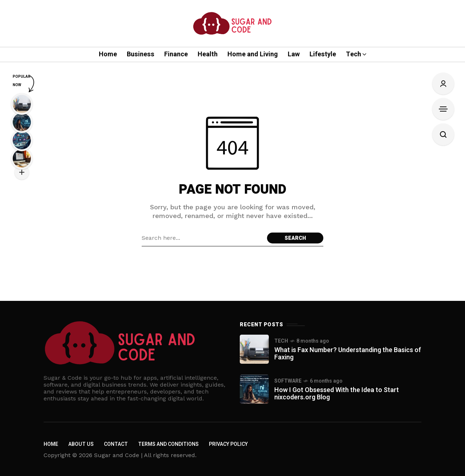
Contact (116, 444)
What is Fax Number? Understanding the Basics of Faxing (348, 354)
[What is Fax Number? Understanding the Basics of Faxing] (254, 349)
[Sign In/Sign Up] (443, 84)
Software (288, 381)
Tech (281, 341)
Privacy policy (228, 444)
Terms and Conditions (168, 444)
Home (51, 444)
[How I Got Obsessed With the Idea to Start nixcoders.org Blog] (254, 389)
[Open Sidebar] (443, 109)
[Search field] (203, 238)
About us (81, 444)
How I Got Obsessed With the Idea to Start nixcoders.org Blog (337, 394)
